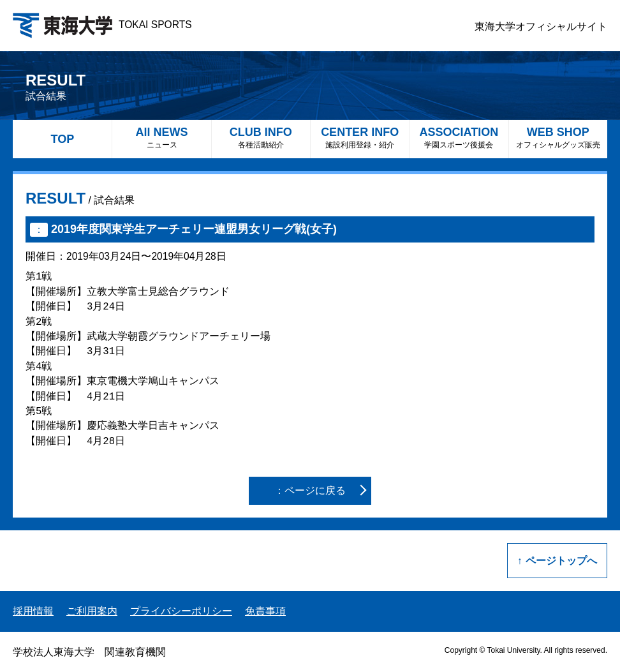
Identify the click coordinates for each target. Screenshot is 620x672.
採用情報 (33, 611)
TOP (62, 139)
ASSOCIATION (459, 138)
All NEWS (161, 138)
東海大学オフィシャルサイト (541, 26)
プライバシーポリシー (181, 611)
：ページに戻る (310, 490)
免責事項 (265, 611)
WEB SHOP (558, 138)
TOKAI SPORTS (102, 25)
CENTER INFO (360, 138)
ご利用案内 (92, 611)
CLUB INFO (261, 138)
